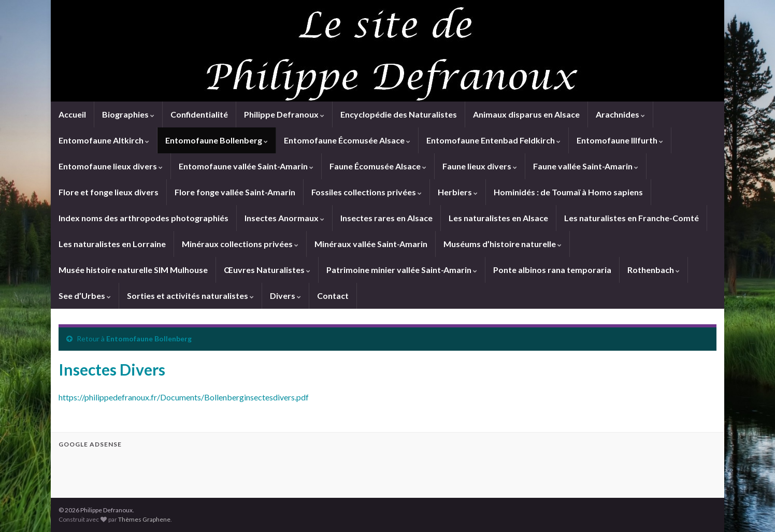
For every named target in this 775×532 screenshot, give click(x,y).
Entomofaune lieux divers (111, 166)
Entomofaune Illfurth (620, 140)
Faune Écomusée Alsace (378, 166)
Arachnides (620, 114)
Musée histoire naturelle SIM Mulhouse (133, 270)
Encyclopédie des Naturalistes (399, 114)
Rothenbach (654, 270)
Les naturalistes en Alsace (498, 218)
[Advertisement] (180, 471)
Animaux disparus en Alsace (526, 114)
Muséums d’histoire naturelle (503, 244)
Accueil (72, 114)
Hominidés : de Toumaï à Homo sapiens (568, 192)
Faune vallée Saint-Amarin (586, 166)
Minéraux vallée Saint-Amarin (371, 244)
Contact (333, 296)
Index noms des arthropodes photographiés (143, 218)
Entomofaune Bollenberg (217, 140)
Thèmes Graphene (144, 519)
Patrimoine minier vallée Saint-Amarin (402, 270)
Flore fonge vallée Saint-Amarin (235, 192)
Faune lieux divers (480, 166)
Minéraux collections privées (240, 244)
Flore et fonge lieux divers (109, 192)
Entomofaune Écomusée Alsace (347, 140)
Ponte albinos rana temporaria (552, 270)
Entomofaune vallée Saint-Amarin (246, 166)
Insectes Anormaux (284, 218)
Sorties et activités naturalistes (190, 296)
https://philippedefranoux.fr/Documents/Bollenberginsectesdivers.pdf (184, 397)
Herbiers (458, 192)
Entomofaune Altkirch (104, 140)
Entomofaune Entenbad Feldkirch (493, 140)
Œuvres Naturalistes (267, 270)
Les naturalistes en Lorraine (112, 244)
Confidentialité (199, 114)
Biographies (128, 114)
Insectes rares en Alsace (386, 218)
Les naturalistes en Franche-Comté (632, 218)
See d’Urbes (85, 296)
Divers (285, 296)
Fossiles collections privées (367, 192)
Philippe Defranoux (284, 114)
